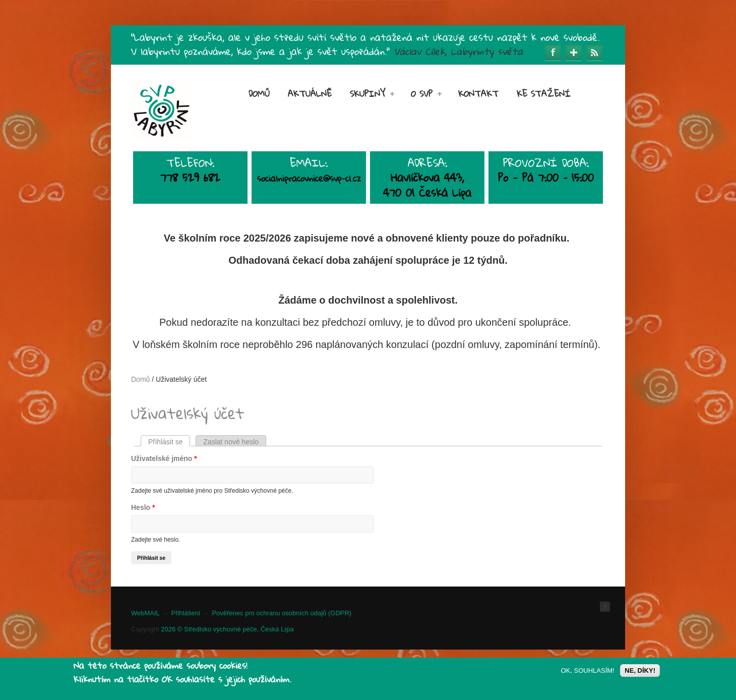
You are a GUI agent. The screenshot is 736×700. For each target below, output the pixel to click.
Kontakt (478, 94)
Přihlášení (186, 613)
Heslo (143, 507)
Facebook (553, 52)
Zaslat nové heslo (231, 442)
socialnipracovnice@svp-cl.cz (309, 178)
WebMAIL (145, 613)
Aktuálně (310, 94)
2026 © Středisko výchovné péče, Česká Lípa (227, 629)
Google (574, 52)
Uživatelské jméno (164, 458)
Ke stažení (544, 94)
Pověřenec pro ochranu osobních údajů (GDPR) (282, 613)
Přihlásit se (169, 442)
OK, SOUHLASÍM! (588, 672)
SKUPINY (372, 94)
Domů (259, 94)
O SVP (426, 94)
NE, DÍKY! (640, 672)
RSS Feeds (594, 52)
